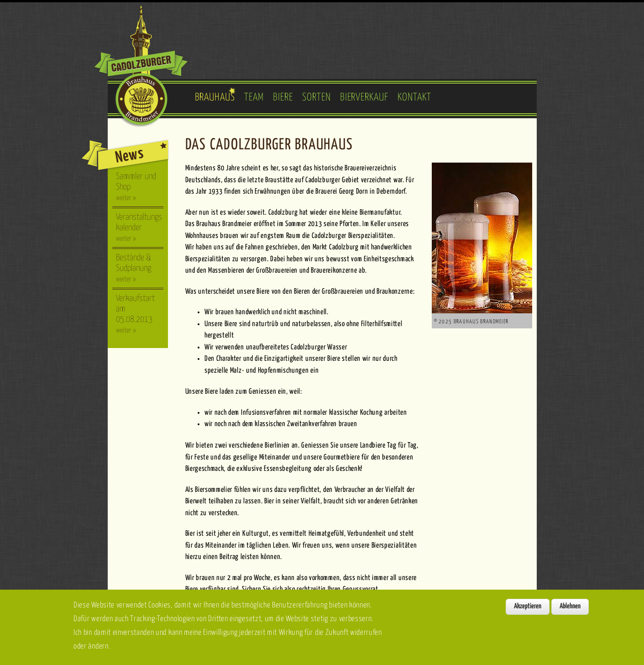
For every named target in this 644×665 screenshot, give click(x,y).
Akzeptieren (528, 612)
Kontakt (414, 98)
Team (254, 98)
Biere (283, 98)
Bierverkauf (364, 98)
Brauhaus (215, 98)
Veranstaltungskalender (139, 227)
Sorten (317, 98)
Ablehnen (570, 612)
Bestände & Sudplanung (134, 268)
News (129, 156)
